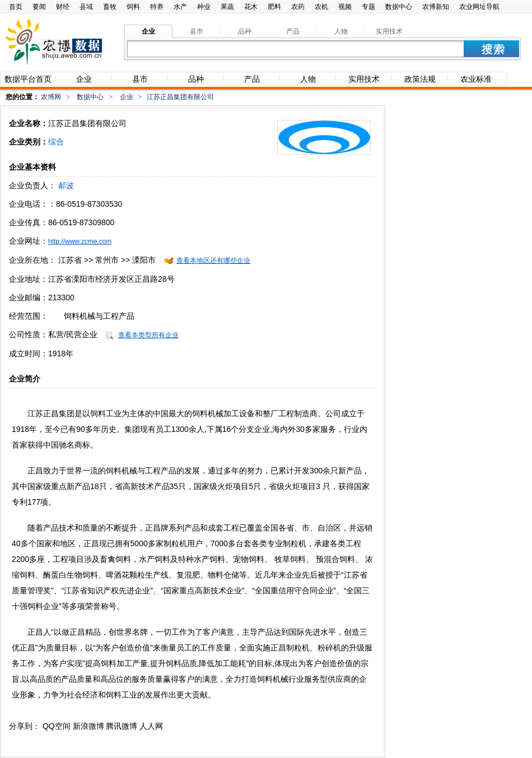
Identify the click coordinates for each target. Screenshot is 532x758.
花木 (251, 7)
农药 (298, 7)
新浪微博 (88, 726)
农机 (321, 7)
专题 (368, 7)
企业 (127, 97)
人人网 (151, 726)
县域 (86, 7)
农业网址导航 (479, 7)
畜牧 (110, 7)
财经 (63, 7)
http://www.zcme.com (80, 241)
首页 (16, 7)
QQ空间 (57, 726)
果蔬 (227, 7)
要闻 (39, 7)
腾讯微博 (122, 726)
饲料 (133, 7)
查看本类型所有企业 (148, 335)
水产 (180, 7)
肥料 (274, 7)
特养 (157, 7)
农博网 (51, 97)
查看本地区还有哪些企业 (213, 261)
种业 (204, 7)
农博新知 (436, 7)
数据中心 (399, 7)
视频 (345, 7)
